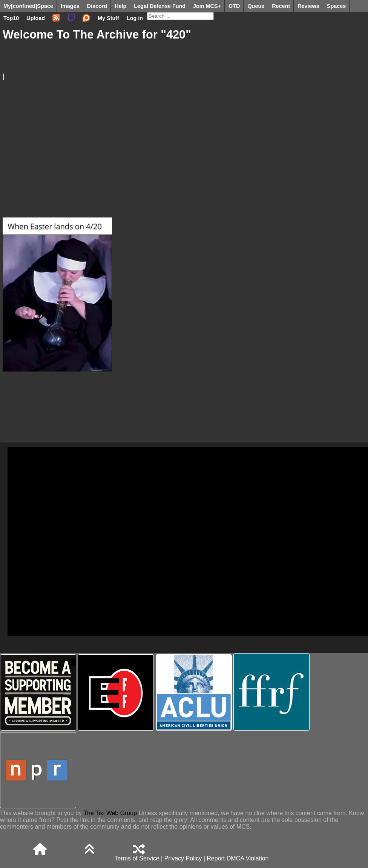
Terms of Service (137, 858)
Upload (36, 18)
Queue (256, 6)
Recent (281, 6)
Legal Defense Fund (160, 6)
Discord (97, 6)
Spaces (336, 6)
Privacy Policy (183, 858)
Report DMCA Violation (238, 858)
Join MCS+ (207, 6)
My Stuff (108, 18)
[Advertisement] (181, 140)
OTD (234, 6)
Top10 (11, 18)
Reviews (308, 6)
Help (120, 6)
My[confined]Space (28, 6)
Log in (135, 18)
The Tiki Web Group (110, 813)
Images (70, 6)
